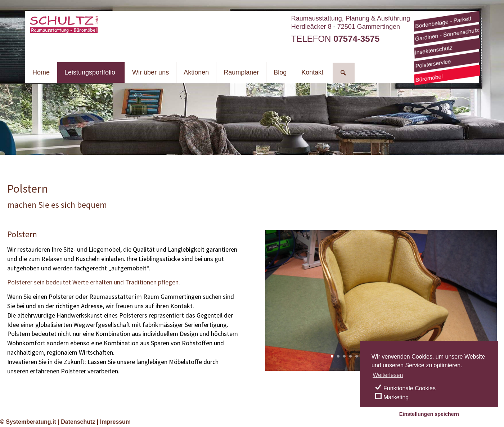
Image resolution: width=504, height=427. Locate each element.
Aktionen (196, 72)
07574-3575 (356, 39)
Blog (280, 72)
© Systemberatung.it (28, 422)
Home (41, 72)
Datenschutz (78, 422)
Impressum (115, 422)
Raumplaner (241, 72)
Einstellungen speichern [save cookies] (429, 414)
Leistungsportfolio (90, 72)
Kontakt (312, 72)
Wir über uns (150, 72)
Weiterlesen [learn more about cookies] (388, 375)
